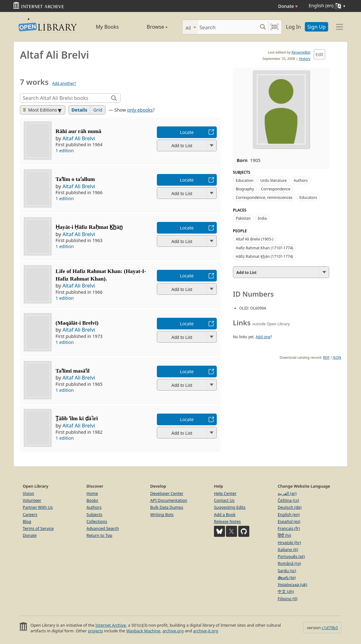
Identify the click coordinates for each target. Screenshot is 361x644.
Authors (301, 180)
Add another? (64, 83)
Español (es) (289, 521)
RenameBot (301, 52)
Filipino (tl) (287, 599)
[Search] (227, 27)
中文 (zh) (286, 591)
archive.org (173, 631)
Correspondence (276, 189)
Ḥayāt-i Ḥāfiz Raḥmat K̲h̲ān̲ (89, 227)
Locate (187, 132)
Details (80, 110)
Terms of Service (38, 528)
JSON (337, 357)
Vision (28, 493)
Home (92, 493)
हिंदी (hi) (284, 535)
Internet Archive (111, 625)
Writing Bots (162, 514)
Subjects (94, 514)
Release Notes (227, 521)
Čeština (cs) (288, 500)
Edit (320, 54)
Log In (293, 27)
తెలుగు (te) (287, 577)
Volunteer (32, 500)
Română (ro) (289, 563)
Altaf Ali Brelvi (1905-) (254, 239)
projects (95, 631)
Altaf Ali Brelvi (79, 138)
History (305, 58)
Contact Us (224, 500)
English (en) (289, 514)
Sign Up (317, 27)
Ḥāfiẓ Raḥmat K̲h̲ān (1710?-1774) (264, 256)
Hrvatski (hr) (289, 542)
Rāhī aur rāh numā (78, 131)
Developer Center (167, 493)
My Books (107, 27)
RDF (326, 357)
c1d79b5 (330, 628)
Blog (27, 521)
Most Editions (40, 110)
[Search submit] (263, 27)
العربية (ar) (287, 493)
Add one (263, 337)
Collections (97, 521)
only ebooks (140, 110)
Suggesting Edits (230, 507)
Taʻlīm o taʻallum (75, 179)
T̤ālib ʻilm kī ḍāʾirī (77, 418)
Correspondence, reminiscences (264, 197)
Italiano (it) (288, 549)
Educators (308, 197)
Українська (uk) (292, 584)
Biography (245, 189)
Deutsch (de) (290, 507)
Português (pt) (291, 556)
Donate (288, 6)
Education (245, 180)
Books (92, 500)
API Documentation (169, 500)
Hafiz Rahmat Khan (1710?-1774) (264, 248)
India (262, 218)
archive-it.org (206, 631)
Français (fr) (289, 528)
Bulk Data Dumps (167, 507)
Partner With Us (38, 507)
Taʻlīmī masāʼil (73, 371)
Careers (30, 514)
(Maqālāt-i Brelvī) (77, 323)
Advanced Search (103, 528)
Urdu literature (273, 180)
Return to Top (99, 535)
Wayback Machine (143, 631)
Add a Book (225, 514)
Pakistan (243, 218)
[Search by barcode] (275, 27)
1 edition (65, 151)
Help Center (225, 493)
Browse (150, 27)
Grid (98, 110)
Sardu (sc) (287, 571)
